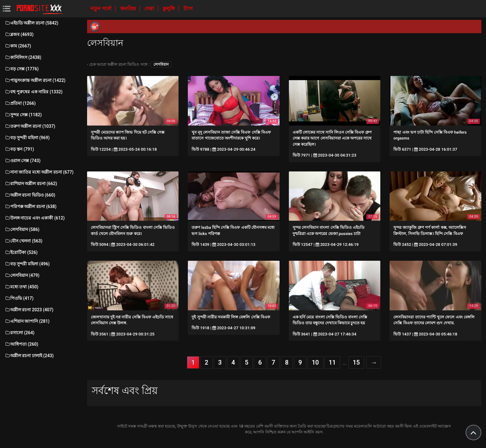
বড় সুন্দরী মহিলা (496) (27, 264)
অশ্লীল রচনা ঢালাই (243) (29, 356)
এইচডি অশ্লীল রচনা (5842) (31, 23)
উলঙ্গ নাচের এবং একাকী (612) (35, 218)
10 (315, 362)
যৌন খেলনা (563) (24, 241)
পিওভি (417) (19, 298)
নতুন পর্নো (102, 9)
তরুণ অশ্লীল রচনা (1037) (30, 126)
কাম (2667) (18, 46)
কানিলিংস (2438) (23, 57)
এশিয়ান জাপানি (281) (27, 321)
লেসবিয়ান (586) (22, 229)
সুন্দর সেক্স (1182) (23, 115)
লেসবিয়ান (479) (22, 275)
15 (356, 362)
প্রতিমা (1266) (20, 103)
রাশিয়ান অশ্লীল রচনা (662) (31, 184)
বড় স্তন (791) (19, 149)
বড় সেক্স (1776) (22, 69)
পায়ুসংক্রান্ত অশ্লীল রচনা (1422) (35, 80)
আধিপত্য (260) (21, 344)
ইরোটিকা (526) (21, 252)
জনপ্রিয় (129, 9)
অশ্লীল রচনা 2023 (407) (29, 310)
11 (332, 362)
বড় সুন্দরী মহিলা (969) (27, 138)
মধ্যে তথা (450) (22, 287)
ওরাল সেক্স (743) (23, 161)
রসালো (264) (20, 333)
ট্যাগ (188, 9)
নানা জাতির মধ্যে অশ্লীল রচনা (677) (39, 172)
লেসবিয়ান (161, 64)
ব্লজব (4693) (19, 34)
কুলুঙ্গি (169, 9)
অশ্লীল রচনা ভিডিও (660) (30, 195)
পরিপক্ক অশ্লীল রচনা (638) (31, 206)
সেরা (150, 9)
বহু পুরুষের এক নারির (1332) (34, 92)
